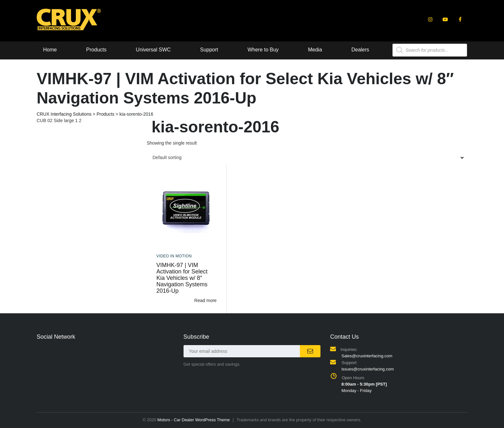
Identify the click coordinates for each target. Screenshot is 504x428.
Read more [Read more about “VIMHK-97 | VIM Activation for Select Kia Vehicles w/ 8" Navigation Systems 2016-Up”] (206, 300)
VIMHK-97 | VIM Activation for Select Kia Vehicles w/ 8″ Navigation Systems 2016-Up (182, 278)
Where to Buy (263, 50)
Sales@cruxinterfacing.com (367, 356)
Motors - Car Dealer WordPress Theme (194, 420)
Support (209, 50)
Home (50, 50)
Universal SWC (153, 50)
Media (316, 50)
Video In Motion (174, 256)
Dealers (361, 50)
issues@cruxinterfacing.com (368, 369)
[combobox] (307, 157)
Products (96, 50)
